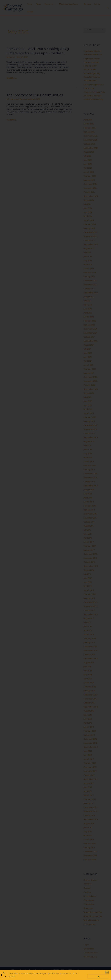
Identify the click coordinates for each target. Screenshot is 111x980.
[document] (55, 490)
